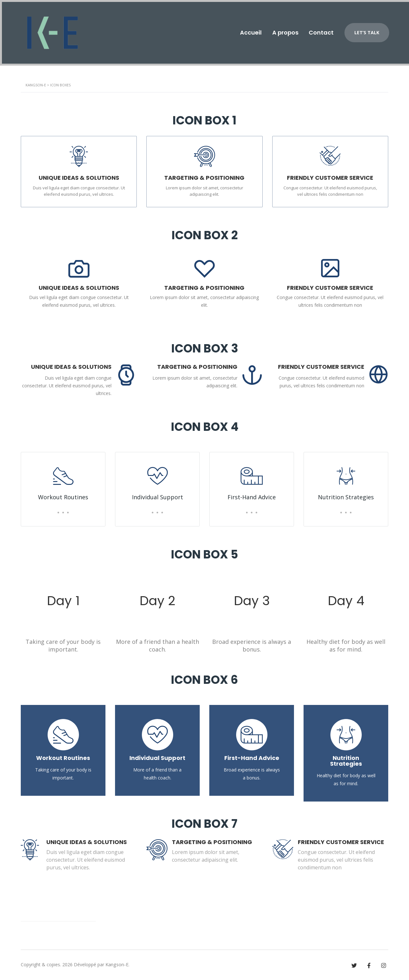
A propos (282, 31)
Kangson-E (117, 964)
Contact (320, 31)
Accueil (245, 31)
